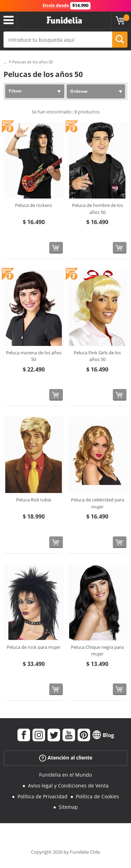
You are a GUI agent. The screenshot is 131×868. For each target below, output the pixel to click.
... (5, 62)
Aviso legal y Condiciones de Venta (68, 786)
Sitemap (68, 807)
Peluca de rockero (34, 205)
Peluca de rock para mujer (34, 647)
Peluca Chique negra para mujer (97, 651)
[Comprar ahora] (56, 248)
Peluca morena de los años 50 (34, 356)
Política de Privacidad (42, 796)
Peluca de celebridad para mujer (97, 503)
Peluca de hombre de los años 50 (97, 209)
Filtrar (15, 91)
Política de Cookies (97, 796)
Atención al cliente (66, 758)
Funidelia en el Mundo (65, 775)
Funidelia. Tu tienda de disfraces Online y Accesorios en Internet (64, 20)
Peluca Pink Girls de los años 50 (97, 356)
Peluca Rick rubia (34, 500)
